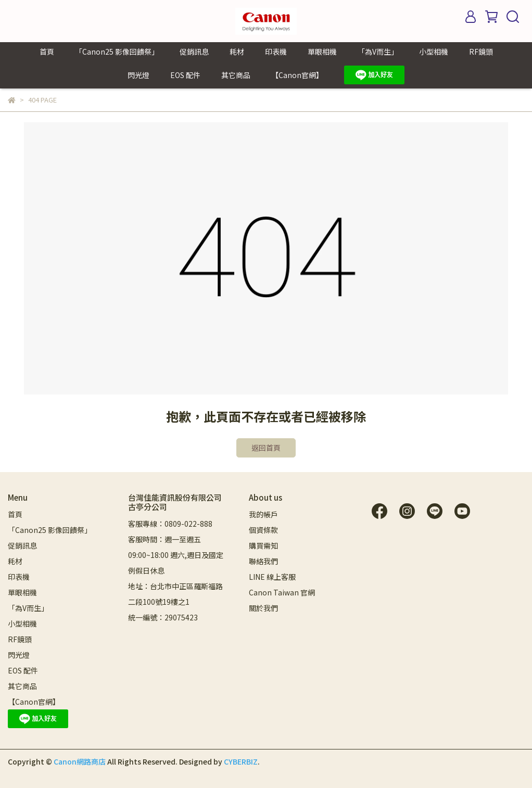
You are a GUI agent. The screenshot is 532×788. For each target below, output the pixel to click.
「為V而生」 (378, 52)
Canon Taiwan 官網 (282, 592)
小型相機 (434, 52)
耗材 (237, 52)
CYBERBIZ (241, 761)
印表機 (276, 52)
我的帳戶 (263, 514)
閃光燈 (138, 75)
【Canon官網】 (297, 75)
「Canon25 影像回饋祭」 (117, 52)
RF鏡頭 (481, 52)
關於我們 (263, 608)
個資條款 (263, 530)
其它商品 (236, 75)
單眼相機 (322, 52)
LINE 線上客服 (272, 577)
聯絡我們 (263, 561)
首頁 (47, 52)
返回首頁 (266, 448)
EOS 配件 (185, 75)
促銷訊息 (194, 52)
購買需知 (263, 545)
